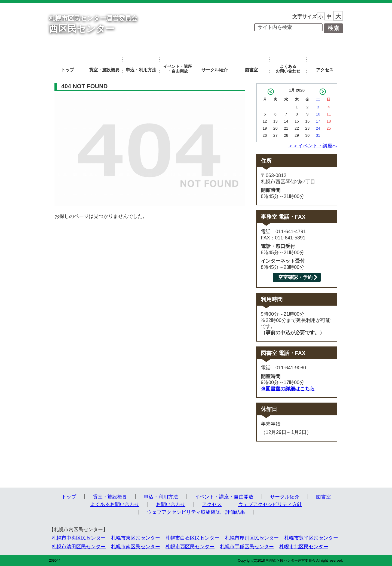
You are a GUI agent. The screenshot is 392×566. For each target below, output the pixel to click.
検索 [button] (334, 28)
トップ (69, 497)
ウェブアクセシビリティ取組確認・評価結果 (196, 512)
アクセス (212, 504)
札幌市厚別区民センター (252, 538)
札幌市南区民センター (136, 547)
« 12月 (271, 92)
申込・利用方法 (161, 497)
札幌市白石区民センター (192, 538)
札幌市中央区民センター (79, 538)
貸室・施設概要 (110, 497)
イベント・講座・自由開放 (224, 497)
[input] (288, 27)
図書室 (323, 497)
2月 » (323, 92)
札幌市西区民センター (190, 547)
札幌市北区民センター (304, 547)
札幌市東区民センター (136, 538)
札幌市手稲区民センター (247, 547)
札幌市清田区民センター (79, 547)
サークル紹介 (285, 497)
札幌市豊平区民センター (311, 538)
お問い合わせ (171, 504)
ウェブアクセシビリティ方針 (270, 504)
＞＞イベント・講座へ (313, 146)
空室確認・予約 (295, 277)
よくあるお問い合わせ (115, 504)
